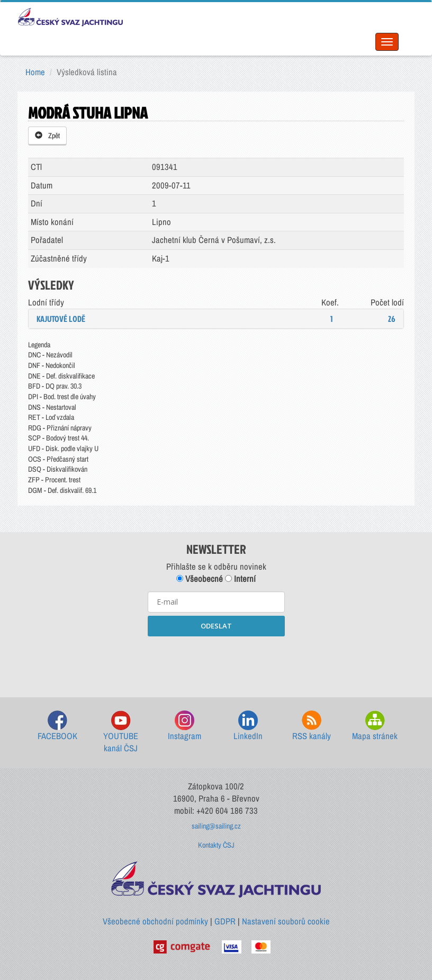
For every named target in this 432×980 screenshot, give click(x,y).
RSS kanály (312, 726)
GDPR (225, 921)
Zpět (47, 136)
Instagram (184, 726)
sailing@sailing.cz (216, 826)
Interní (240, 579)
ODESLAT (216, 626)
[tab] (216, 319)
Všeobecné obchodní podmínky (155, 921)
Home (35, 72)
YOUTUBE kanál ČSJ (121, 732)
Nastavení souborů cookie (286, 921)
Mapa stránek (375, 726)
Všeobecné (200, 579)
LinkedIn (248, 726)
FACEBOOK (57, 726)
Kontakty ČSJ (216, 845)
